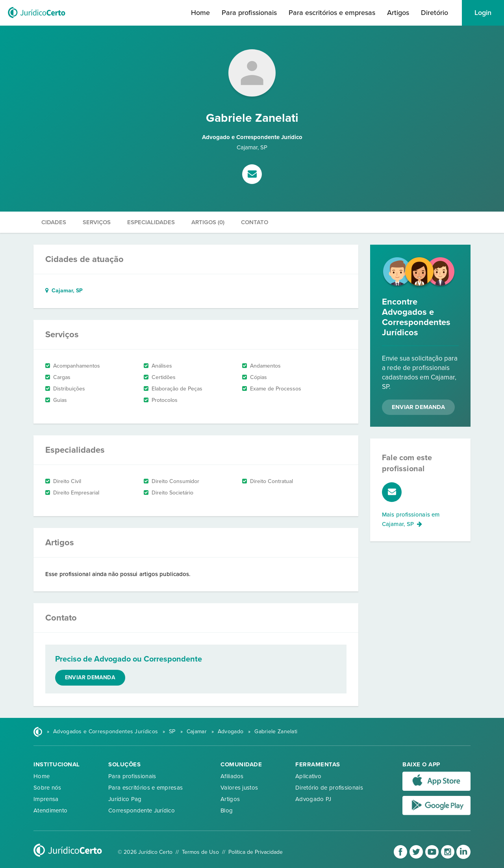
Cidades (54, 222)
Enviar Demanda (418, 407)
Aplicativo (308, 776)
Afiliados (232, 776)
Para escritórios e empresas (332, 13)
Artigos (398, 13)
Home (200, 13)
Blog (227, 810)
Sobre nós (47, 788)
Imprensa (46, 799)
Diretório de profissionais (329, 788)
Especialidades (151, 222)
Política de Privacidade (256, 852)
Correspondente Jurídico (142, 810)
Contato (255, 222)
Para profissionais (249, 13)
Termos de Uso (200, 852)
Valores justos (239, 788)
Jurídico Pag (125, 799)
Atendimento (50, 810)
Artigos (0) (208, 222)
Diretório (435, 13)
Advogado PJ (313, 799)
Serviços (97, 222)
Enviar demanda (90, 677)
